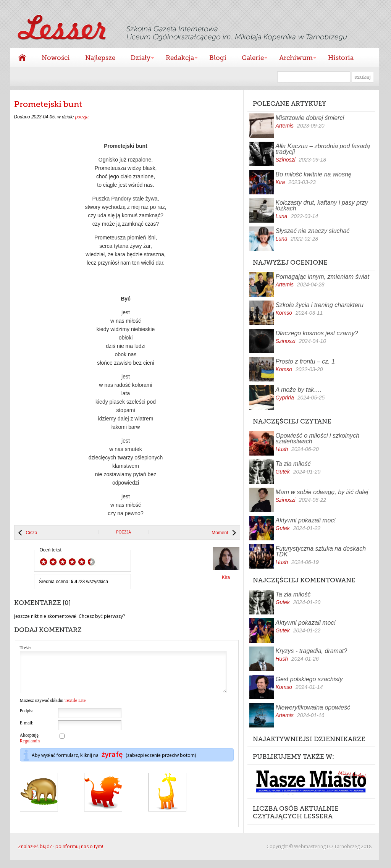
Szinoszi (286, 160)
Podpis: (27, 719)
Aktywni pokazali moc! (306, 520)
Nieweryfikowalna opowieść (313, 707)
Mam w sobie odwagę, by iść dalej (322, 492)
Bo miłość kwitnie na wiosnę (314, 174)
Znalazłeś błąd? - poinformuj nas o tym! (61, 854)
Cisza (32, 533)
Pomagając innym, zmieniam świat (322, 277)
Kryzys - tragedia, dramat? (312, 651)
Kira (280, 182)
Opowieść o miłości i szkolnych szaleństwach (318, 438)
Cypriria (285, 398)
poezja (82, 117)
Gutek (283, 472)
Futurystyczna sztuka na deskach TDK (321, 551)
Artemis (285, 126)
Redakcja (178, 59)
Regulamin (30, 749)
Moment (220, 533)
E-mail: (27, 731)
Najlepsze (100, 58)
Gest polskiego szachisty (309, 679)
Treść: (26, 648)
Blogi (218, 58)
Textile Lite (75, 708)
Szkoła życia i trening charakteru (320, 305)
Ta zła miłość (293, 464)
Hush (282, 449)
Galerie (251, 59)
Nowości (56, 58)
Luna (282, 216)
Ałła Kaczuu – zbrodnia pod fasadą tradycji (323, 149)
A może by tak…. (299, 390)
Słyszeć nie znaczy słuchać (313, 231)
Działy (139, 59)
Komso (284, 313)
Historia (341, 58)
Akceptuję (30, 746)
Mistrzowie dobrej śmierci (310, 118)
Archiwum (294, 59)
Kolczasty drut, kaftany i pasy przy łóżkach (322, 205)
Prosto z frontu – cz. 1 (305, 361)
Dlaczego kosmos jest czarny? (317, 333)
